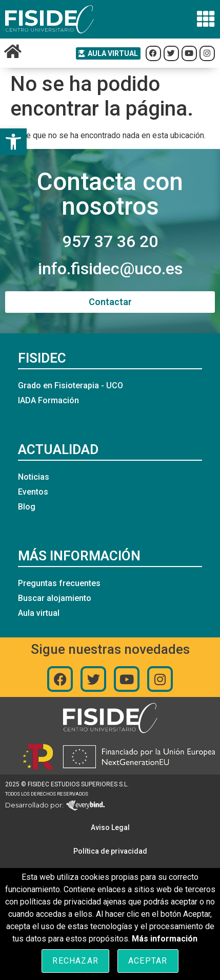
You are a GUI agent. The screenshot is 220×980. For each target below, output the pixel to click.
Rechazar (75, 961)
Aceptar (148, 961)
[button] (13, 142)
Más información (165, 939)
